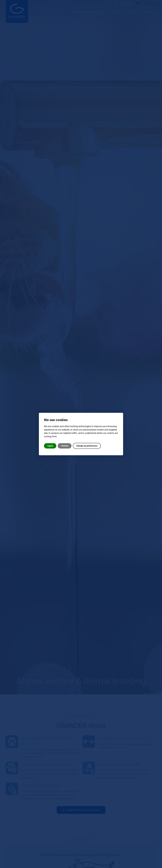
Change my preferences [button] (87, 446)
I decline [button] (65, 446)
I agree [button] (50, 446)
